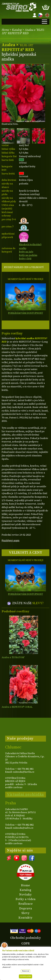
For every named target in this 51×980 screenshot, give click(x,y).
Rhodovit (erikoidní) (30, 243)
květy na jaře (26, 252)
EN (47, 15)
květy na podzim (28, 255)
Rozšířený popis (11, 540)
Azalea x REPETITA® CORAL (17, 707)
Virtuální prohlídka (25, 794)
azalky (23, 248)
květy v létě (25, 259)
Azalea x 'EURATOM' (13, 657)
